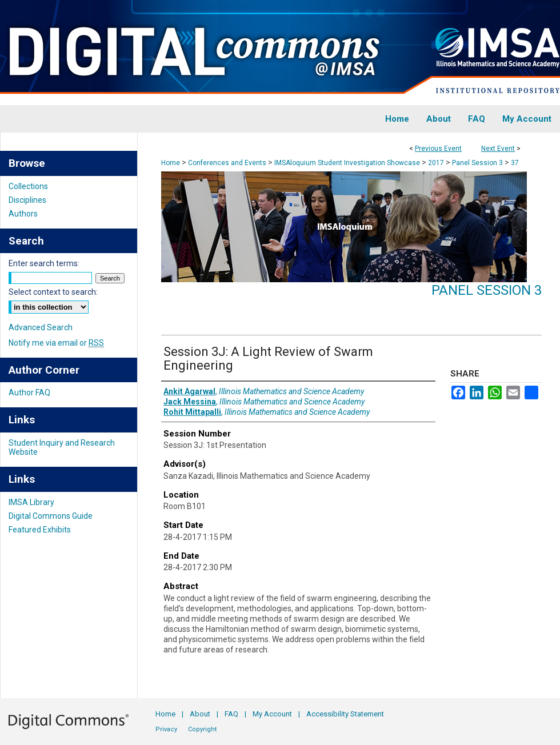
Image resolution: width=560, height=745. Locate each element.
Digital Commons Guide (51, 516)
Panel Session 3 (478, 163)
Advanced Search (41, 327)
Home (171, 163)
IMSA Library (31, 502)
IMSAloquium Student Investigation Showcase (348, 163)
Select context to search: (53, 292)
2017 (437, 163)
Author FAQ (29, 392)
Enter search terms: (44, 263)
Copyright (202, 729)
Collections (28, 186)
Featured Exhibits (40, 530)
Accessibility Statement (345, 714)
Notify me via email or (56, 343)
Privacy (166, 729)
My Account (272, 714)
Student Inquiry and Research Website (62, 447)
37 (515, 163)
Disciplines (27, 200)
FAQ (231, 714)
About (200, 714)
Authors (23, 214)
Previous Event (438, 149)
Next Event (498, 149)
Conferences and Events (228, 163)
